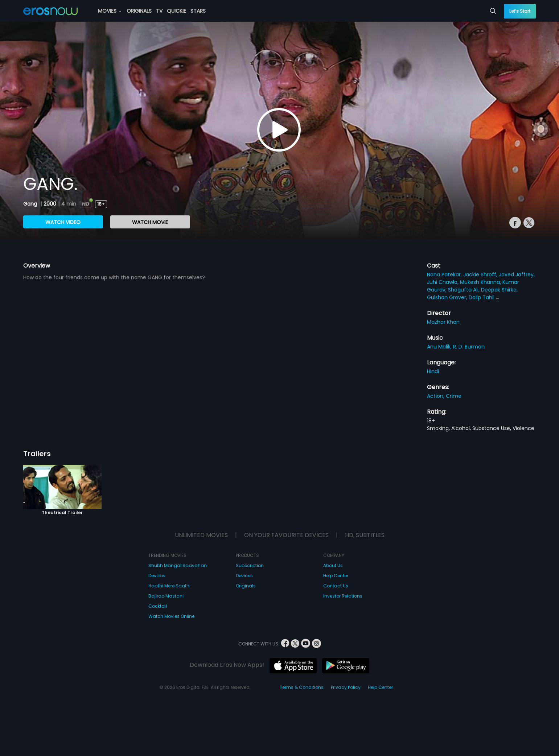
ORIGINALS (139, 11)
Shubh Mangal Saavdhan (178, 565)
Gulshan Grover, (448, 297)
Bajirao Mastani (166, 596)
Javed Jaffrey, (517, 274)
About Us (333, 565)
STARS (198, 11)
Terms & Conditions (302, 687)
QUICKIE (176, 11)
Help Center (336, 576)
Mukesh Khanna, (481, 282)
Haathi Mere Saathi (169, 586)
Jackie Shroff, (481, 274)
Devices (244, 576)
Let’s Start (520, 11)
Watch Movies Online (171, 616)
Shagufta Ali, (465, 290)
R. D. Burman (469, 347)
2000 (50, 204)
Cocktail (158, 606)
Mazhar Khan (443, 322)
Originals (246, 586)
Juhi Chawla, (443, 282)
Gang (31, 204)
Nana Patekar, (445, 274)
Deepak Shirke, (499, 290)
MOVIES (110, 11)
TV (159, 11)
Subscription (250, 565)
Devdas (157, 576)
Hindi (433, 371)
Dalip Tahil (482, 297)
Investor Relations (343, 596)
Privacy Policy (346, 687)
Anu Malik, (440, 347)
